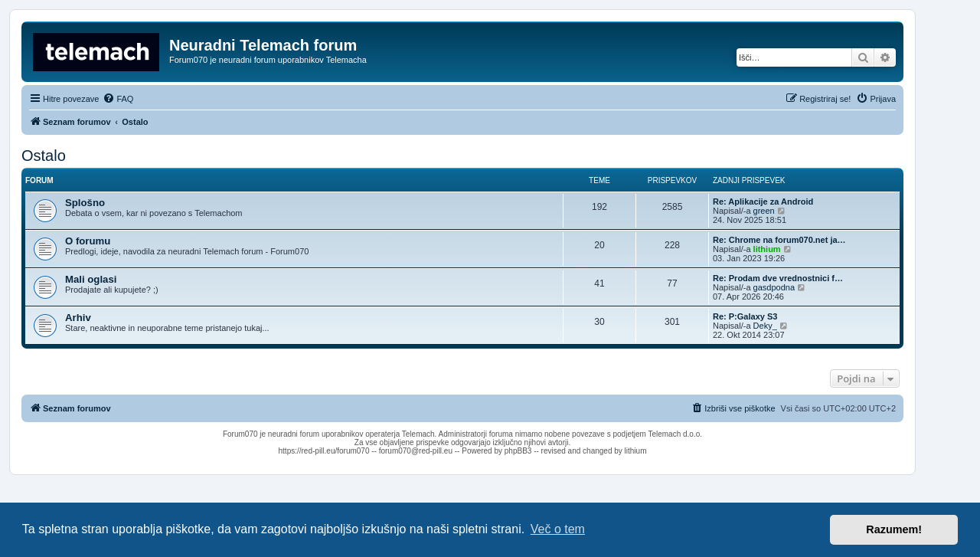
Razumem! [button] (894, 529)
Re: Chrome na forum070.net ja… (779, 240)
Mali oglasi (91, 279)
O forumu (88, 241)
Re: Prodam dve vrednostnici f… (778, 278)
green (764, 211)
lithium (767, 249)
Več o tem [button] (558, 529)
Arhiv (78, 318)
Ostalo (44, 156)
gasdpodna (774, 287)
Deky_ (765, 326)
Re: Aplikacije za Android (763, 202)
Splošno (85, 203)
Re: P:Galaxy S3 (745, 316)
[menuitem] (118, 99)
